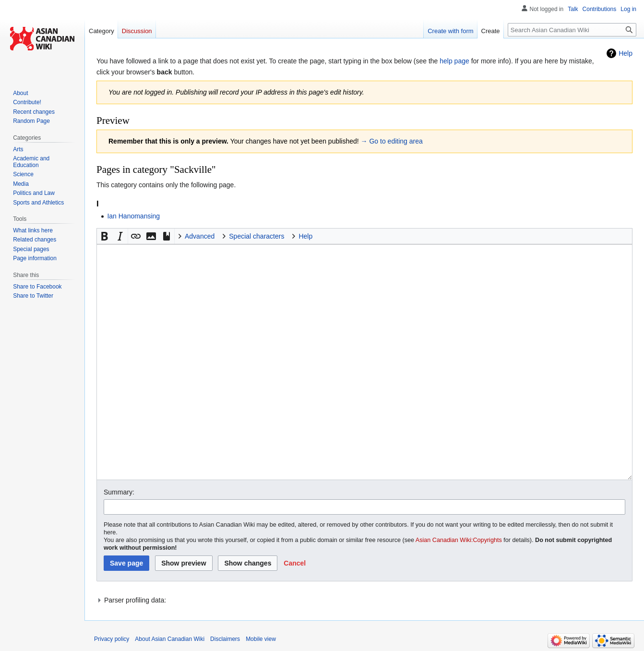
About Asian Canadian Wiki (170, 639)
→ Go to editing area (392, 141)
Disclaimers (225, 639)
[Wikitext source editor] (364, 362)
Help (626, 53)
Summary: (119, 492)
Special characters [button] (256, 236)
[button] (105, 236)
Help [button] (305, 236)
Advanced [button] (200, 236)
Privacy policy (112, 639)
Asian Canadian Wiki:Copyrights (459, 540)
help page (454, 61)
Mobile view (261, 639)
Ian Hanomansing (133, 216)
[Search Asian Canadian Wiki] (572, 30)
